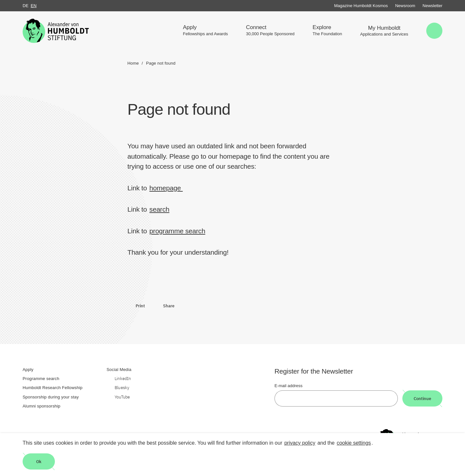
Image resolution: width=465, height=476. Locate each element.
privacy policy (300, 443)
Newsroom (405, 6)
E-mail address (289, 386)
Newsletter (433, 6)
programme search (177, 231)
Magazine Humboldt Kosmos (361, 6)
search (160, 209)
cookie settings (354, 443)
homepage (166, 188)
